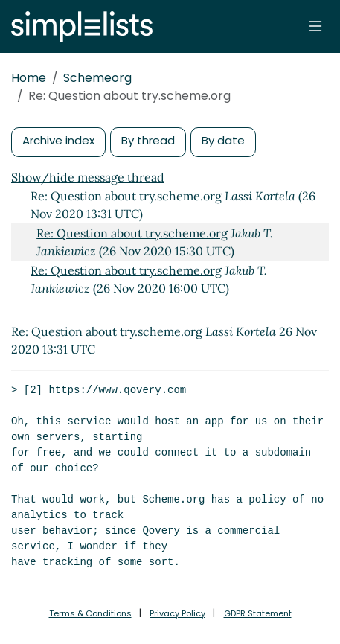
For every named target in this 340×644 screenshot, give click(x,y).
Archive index (58, 140)
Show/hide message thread (88, 177)
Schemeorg (97, 78)
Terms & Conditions (90, 613)
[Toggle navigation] (315, 26)
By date (223, 140)
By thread (148, 140)
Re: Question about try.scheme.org (132, 233)
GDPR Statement (258, 613)
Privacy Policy (177, 613)
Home (29, 78)
